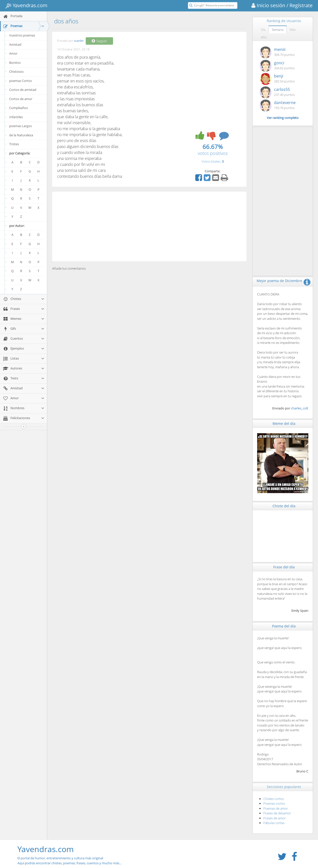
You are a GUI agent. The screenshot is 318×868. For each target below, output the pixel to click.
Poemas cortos (274, 803)
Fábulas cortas (274, 823)
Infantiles (16, 117)
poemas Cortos (20, 81)
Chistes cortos (274, 799)
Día (263, 30)
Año (264, 37)
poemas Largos (20, 126)
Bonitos (15, 63)
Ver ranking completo (283, 118)
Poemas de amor (276, 808)
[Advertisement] (149, 226)
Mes (293, 30)
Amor (13, 53)
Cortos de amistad (23, 90)
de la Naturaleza (21, 135)
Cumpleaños (19, 108)
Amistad (15, 44)
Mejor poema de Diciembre (279, 281)
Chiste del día (284, 506)
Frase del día (284, 567)
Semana (278, 30)
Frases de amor (275, 818)
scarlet (79, 41)
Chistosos (16, 72)
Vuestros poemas (22, 35)
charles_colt (300, 408)
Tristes (14, 144)
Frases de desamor (277, 813)
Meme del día (284, 423)
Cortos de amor (21, 99)
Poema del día (284, 626)
